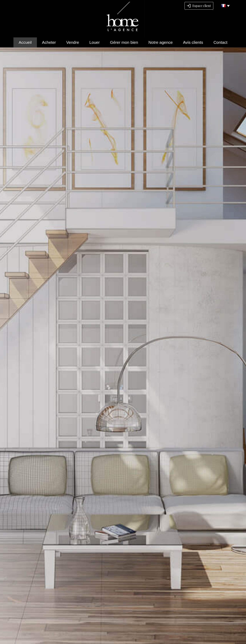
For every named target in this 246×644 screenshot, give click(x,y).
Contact (220, 42)
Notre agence (160, 42)
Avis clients (193, 42)
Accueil (25, 42)
